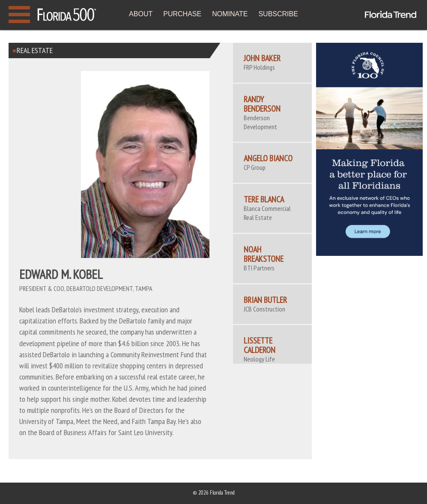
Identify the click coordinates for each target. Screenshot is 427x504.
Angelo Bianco (268, 158)
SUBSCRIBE (278, 14)
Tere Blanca (264, 199)
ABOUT (141, 14)
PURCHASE (182, 14)
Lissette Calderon (260, 345)
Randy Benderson (262, 104)
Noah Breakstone (264, 254)
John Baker (262, 58)
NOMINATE (230, 14)
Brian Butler (265, 300)
